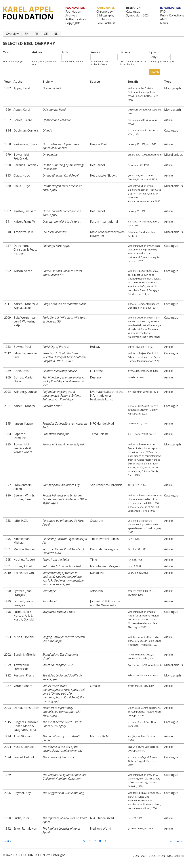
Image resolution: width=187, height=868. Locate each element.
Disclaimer (175, 856)
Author (37, 52)
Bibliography (105, 15)
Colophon (157, 856)
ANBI (164, 19)
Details (125, 52)
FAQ (163, 12)
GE (46, 34)
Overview (12, 34)
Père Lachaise (106, 23)
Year (6, 52)
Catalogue (133, 12)
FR (36, 34)
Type (152, 52)
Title (65, 52)
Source (95, 52)
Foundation (73, 12)
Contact (140, 856)
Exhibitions (104, 19)
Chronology (105, 12)
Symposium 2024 (138, 15)
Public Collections (172, 15)
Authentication (76, 19)
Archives (71, 15)
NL (56, 34)
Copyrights (73, 23)
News (164, 23)
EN (27, 34)
